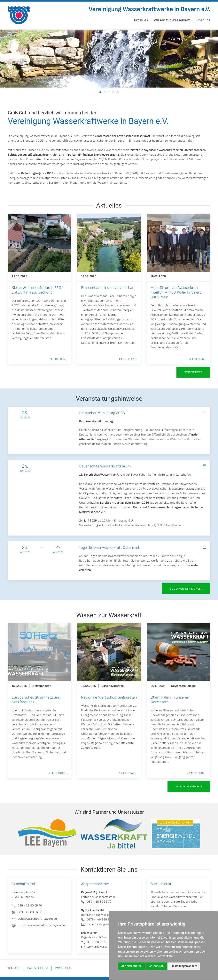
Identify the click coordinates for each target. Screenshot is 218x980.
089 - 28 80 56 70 (96, 902)
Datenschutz (38, 968)
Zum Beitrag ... (58, 773)
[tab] (100, 92)
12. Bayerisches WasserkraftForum (102, 475)
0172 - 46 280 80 (96, 920)
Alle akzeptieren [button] (131, 966)
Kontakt (14, 968)
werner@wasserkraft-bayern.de (106, 947)
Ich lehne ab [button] (156, 966)
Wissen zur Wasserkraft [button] (172, 20)
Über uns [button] (203, 20)
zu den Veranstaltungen (186, 589)
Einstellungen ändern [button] (184, 966)
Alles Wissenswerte (189, 787)
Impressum (63, 968)
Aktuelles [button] (141, 20)
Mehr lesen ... (59, 359)
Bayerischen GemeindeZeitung (151, 475)
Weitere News (193, 372)
